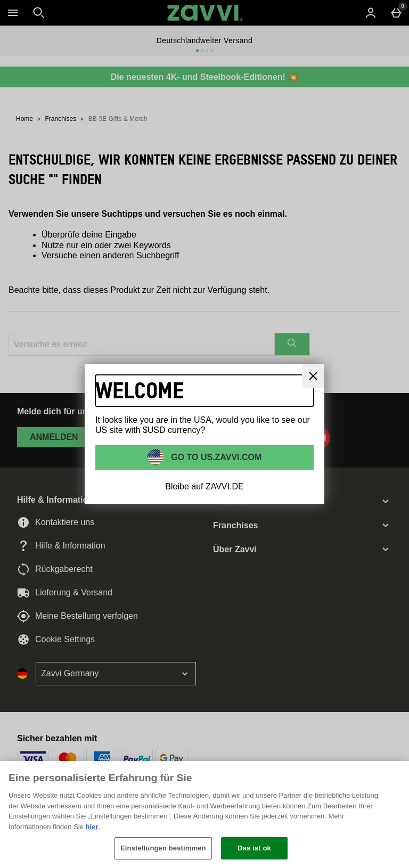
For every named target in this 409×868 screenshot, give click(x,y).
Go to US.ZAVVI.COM (215, 457)
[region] (204, 814)
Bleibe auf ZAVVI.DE (204, 486)
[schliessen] (313, 376)
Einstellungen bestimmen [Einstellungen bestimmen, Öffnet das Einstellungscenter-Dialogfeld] (163, 848)
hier (92, 827)
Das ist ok (254, 848)
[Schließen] (392, 778)
